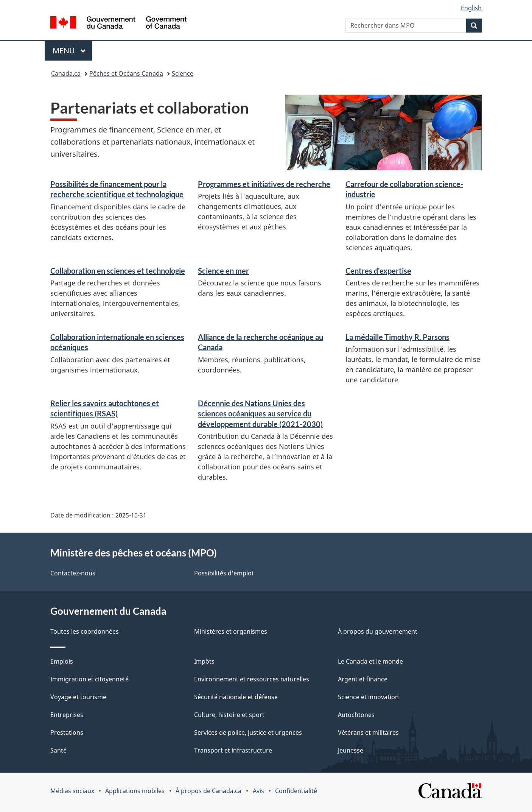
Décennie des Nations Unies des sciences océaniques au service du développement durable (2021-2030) (260, 414)
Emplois (62, 661)
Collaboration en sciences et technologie (118, 271)
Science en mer (223, 271)
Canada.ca (66, 73)
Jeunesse (351, 750)
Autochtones (356, 715)
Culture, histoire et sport (229, 715)
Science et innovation (368, 697)
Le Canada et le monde (370, 661)
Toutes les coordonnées (85, 631)
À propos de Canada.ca (208, 791)
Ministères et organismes (231, 631)
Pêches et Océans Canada (126, 73)
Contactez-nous (73, 573)
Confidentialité (296, 791)
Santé (58, 750)
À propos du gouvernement (378, 631)
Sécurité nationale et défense (236, 697)
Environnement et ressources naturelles (252, 679)
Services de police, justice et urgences (248, 733)
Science (183, 73)
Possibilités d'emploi (224, 573)
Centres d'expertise (378, 271)
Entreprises (67, 715)
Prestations (67, 733)
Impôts (204, 661)
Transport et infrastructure (233, 750)
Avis (258, 791)
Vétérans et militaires (368, 733)
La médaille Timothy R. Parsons (397, 337)
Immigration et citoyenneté (89, 679)
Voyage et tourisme (78, 697)
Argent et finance (363, 679)
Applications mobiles (135, 791)
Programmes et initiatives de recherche (264, 184)
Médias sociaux (72, 791)
